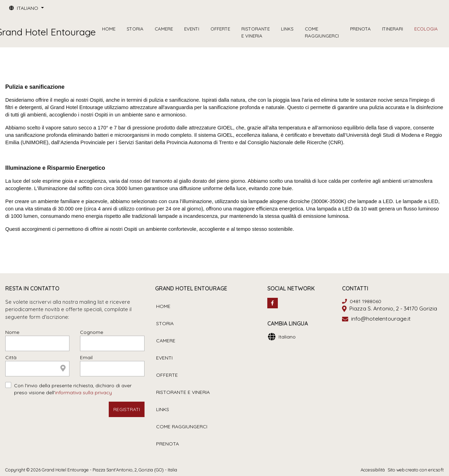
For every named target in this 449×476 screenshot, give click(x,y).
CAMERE (164, 29)
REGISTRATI (127, 409)
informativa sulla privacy (83, 393)
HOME (109, 29)
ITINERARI (393, 29)
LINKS (287, 29)
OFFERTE (220, 29)
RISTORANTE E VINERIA (256, 32)
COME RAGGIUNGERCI (322, 32)
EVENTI (192, 29)
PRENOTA (360, 29)
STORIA (135, 29)
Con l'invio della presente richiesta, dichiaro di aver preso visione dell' (73, 389)
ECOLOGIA (426, 29)
